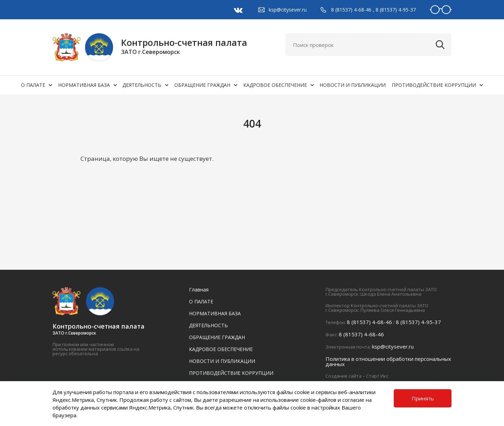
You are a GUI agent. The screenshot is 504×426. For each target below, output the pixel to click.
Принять (423, 398)
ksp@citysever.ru (288, 10)
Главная (199, 290)
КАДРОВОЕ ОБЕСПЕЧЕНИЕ (275, 85)
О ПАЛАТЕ (33, 85)
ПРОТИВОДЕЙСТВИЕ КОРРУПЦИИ (434, 85)
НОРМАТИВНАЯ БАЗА (84, 85)
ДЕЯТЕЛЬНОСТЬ (142, 85)
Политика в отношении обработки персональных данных (388, 361)
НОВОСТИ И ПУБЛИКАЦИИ (353, 85)
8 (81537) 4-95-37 (396, 10)
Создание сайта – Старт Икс (357, 376)
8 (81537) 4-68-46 (351, 10)
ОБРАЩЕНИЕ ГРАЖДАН (202, 85)
